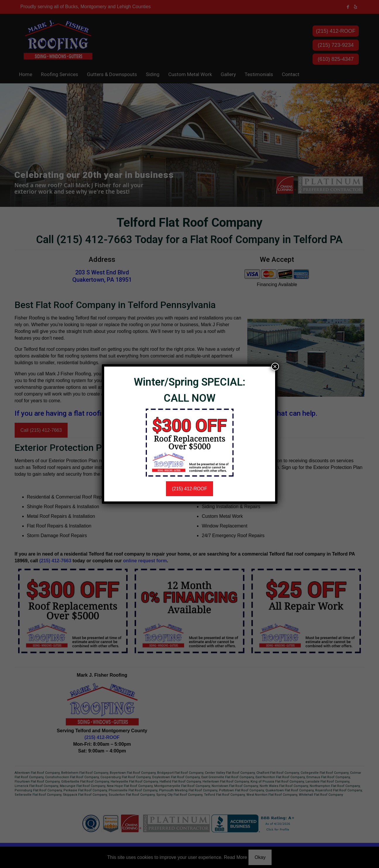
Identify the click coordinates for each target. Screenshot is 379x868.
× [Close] (275, 367)
